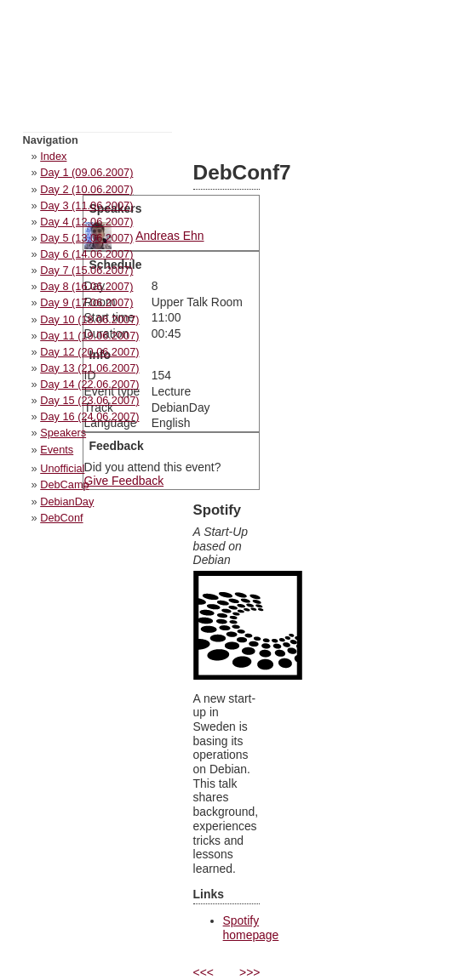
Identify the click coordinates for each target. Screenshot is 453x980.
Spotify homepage (251, 928)
